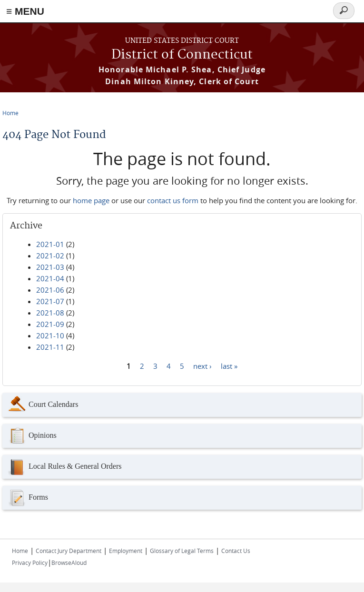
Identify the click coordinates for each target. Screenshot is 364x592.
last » (229, 365)
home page (91, 200)
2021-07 (50, 301)
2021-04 (50, 278)
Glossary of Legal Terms (182, 551)
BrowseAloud (69, 562)
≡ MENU (25, 11)
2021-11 (50, 347)
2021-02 (50, 256)
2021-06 (50, 290)
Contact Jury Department (69, 551)
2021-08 (50, 313)
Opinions (32, 436)
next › (202, 365)
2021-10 (50, 335)
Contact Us (236, 551)
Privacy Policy (30, 562)
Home (10, 113)
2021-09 (50, 324)
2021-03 (50, 267)
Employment (126, 551)
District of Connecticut (182, 55)
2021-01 (50, 244)
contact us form (173, 200)
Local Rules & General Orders (64, 467)
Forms (28, 498)
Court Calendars (43, 405)
